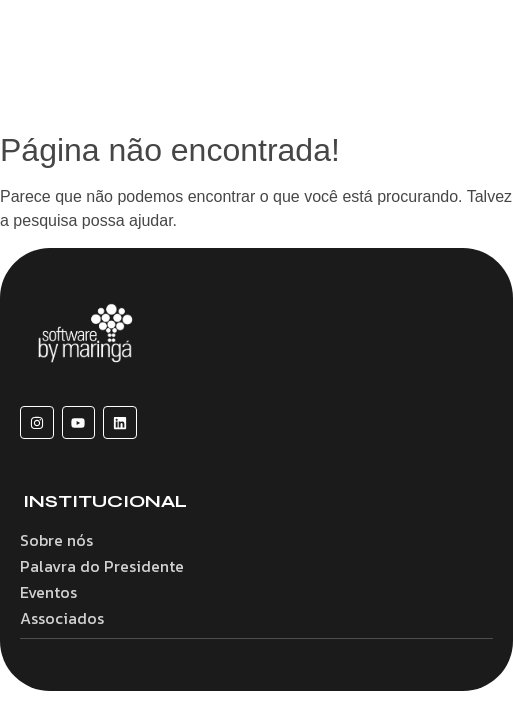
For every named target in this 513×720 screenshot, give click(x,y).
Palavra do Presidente (102, 566)
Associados (62, 618)
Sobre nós (56, 540)
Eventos (48, 592)
